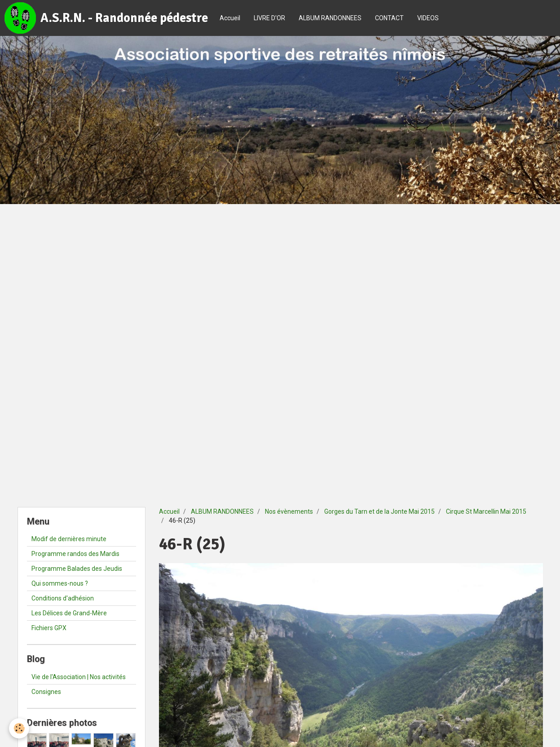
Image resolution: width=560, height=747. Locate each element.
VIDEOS (428, 18)
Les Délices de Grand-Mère (69, 613)
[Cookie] (19, 728)
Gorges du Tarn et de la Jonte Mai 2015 (379, 511)
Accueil (230, 18)
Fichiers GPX (49, 628)
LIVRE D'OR (269, 18)
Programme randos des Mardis (75, 554)
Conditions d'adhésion (63, 598)
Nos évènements (289, 511)
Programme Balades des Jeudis (77, 569)
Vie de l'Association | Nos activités (79, 677)
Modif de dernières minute (69, 539)
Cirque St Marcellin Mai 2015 (486, 511)
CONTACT (389, 18)
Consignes (46, 692)
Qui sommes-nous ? (60, 583)
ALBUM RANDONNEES (330, 18)
